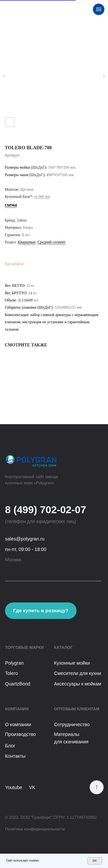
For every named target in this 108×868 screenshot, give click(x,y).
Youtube (14, 787)
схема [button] (11, 205)
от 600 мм (42, 197)
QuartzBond (18, 684)
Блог (10, 746)
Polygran (14, 663)
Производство (20, 734)
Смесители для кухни (78, 673)
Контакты (15, 756)
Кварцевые (27, 242)
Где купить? (15, 264)
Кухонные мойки (72, 663)
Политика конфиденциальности (35, 829)
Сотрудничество (72, 724)
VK (32, 787)
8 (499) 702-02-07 (46, 510)
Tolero (12, 673)
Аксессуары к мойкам (78, 684)
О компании (18, 724)
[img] (97, 787)
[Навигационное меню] (99, 9)
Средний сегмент (51, 242)
